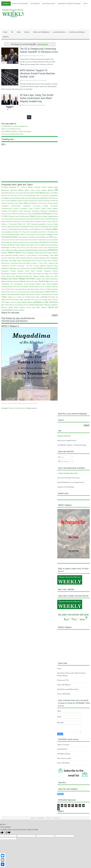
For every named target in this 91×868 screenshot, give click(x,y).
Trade (42, 294)
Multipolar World (33, 253)
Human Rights (52, 229)
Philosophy (13, 268)
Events (27, 219)
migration (4, 253)
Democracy (27, 211)
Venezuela (14, 302)
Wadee (30, 302)
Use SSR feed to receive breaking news (15, 126)
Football (26, 221)
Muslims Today (48, 255)
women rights (31, 307)
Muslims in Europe (25, 255)
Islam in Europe (20, 240)
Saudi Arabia (44, 281)
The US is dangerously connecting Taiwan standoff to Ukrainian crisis (39, 50)
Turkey (4, 297)
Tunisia (55, 294)
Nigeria (20, 261)
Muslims (16, 255)
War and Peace (52, 302)
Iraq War (47, 237)
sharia (44, 284)
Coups (31, 208)
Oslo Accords (34, 266)
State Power (6, 292)
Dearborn (15, 211)
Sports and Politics (46, 289)
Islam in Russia (29, 240)
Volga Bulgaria (22, 302)
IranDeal (37, 237)
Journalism (42, 245)
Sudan (20, 292)
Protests (20, 274)
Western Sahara (7, 307)
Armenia (4, 195)
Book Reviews (35, 4)
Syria (53, 292)
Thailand (23, 294)
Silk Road (20, 287)
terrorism (15, 294)
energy (45, 216)
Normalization (27, 260)
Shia (15, 287)
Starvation (55, 289)
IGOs (28, 232)
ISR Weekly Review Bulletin (16, 245)
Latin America (21, 248)
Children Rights (19, 203)
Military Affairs (15, 253)
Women (22, 307)
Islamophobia (35, 242)
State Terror (14, 292)
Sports (37, 289)
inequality (11, 234)
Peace (56, 266)
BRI (43, 198)
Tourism (37, 294)
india (56, 232)
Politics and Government (48, 268)
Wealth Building (34, 305)
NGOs (48, 258)
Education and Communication (19, 216)
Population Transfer (9, 271)
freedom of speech (47, 222)
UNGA (8, 300)
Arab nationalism (29, 193)
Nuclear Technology (11, 263)
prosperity (13, 274)
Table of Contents (63, 745)
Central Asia (54, 201)
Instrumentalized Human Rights (36, 235)
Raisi (14, 276)
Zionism (22, 310)
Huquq (3, 232)
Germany (50, 224)
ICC (21, 232)
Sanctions (35, 281)
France (32, 221)
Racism (9, 276)
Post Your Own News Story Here (12, 134)
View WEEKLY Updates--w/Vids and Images (16, 131)
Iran (33, 237)
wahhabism (37, 302)
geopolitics (42, 224)
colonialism (5, 206)
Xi (13, 310)
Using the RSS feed (64, 436)
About (86, 4)
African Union (29, 190)
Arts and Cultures (13, 195)
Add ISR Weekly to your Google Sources (71, 482)
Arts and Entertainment (28, 195)
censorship (45, 201)
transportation (48, 294)
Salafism (29, 281)
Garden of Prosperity (9, 224)
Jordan (36, 245)
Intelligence (50, 234)
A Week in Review (33, 187)
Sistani (32, 287)
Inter (56, 234)
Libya (46, 247)
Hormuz (44, 229)
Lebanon (41, 248)
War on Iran (13, 305)
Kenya (48, 245)
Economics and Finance (42, 214)
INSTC (23, 234)
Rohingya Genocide (13, 281)
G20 (54, 221)
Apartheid (5, 193)
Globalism (18, 227)
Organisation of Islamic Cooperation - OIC (15, 266)
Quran (51, 274)
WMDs (16, 307)
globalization (25, 227)
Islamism (27, 242)
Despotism (36, 211)
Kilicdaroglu (5, 247)
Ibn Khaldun (15, 232)
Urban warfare (35, 300)
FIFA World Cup (42, 219)
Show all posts (43, 44)
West (42, 305)
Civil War (50, 203)
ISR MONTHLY (45, 242)
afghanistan (14, 190)
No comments (41, 56)
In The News (50, 232)
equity (11, 219)
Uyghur (7, 302)
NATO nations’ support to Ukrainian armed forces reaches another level (37, 73)
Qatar (46, 274)
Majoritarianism (53, 248)
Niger (15, 260)
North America (37, 260)
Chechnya (10, 203)
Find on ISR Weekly (64, 694)
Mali (8, 250)
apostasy (12, 193)
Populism (20, 271)
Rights (4, 281)
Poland (24, 268)
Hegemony (5, 229)
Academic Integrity (47, 187)
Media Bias (34, 250)
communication (16, 206)
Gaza (20, 224)
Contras (16, 208)
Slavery (37, 287)
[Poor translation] (8, 833)
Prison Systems (37, 271)
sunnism (33, 292)
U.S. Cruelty (17, 297)
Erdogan (16, 219)
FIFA (36, 219)
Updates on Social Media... (66, 487)
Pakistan (43, 266)
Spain (33, 289)
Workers (44, 307)
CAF (3, 201)
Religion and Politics (27, 279)
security (26, 284)
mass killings (14, 250)
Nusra (28, 263)
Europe (22, 219)
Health (56, 227)
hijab (16, 229)
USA (3, 302)
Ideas (24, 232)
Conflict (45, 206)
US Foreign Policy (46, 300)
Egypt (33, 216)
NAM (56, 255)
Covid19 (37, 208)
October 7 (35, 263)
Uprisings (27, 300)
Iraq (42, 237)
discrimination (53, 211)
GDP (29, 224)
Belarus (19, 198)
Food (22, 222)
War (44, 302)
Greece (32, 227)
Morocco (24, 253)
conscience (54, 206)
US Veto (55, 300)
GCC (24, 224)
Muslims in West (37, 255)
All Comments (64, 461)
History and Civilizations (33, 229)
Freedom (37, 221)
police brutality (32, 268)
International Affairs (10, 237)
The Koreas (30, 294)
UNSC (21, 300)
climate (55, 203)
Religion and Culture (10, 279)
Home (5, 32)
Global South (11, 227)
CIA (38, 203)
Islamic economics (48, 240)
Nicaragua (55, 258)
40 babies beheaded (9, 187)
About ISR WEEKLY (64, 685)
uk (40, 297)
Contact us (57, 818)
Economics (29, 214)
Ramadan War (28, 276)
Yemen (16, 310)
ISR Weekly (6, 4)
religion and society (43, 279)
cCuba (39, 201)
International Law (25, 237)
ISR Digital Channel (64, 754)
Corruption (24, 208)
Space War (27, 289)
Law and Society (32, 247)
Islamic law (9, 242)
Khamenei (54, 245)
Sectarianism (18, 284)
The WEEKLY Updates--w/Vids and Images (72, 445)
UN (49, 297)
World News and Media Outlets (68, 689)
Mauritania (22, 250)
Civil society (43, 203)
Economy (55, 214)
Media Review (43, 250)
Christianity (32, 203)
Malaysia (4, 250)
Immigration (34, 232)
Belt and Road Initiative (30, 198)
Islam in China (11, 240)
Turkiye (10, 297)
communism (27, 206)
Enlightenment (53, 216)
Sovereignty (19, 289)
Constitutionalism (7, 209)
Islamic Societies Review (20, 4)
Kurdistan (13, 248)
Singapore (26, 287)
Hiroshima (21, 229)
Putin (42, 274)
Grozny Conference (42, 227)
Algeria (44, 190)
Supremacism (40, 292)
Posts (61, 457)
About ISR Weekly (63, 763)
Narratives (4, 258)
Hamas (51, 227)
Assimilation (54, 195)
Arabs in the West (52, 193)
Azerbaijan (5, 198)
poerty (19, 268)
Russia (23, 281)
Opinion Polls (53, 263)
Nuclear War (22, 263)
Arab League (19, 193)
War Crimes (5, 305)
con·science (37, 206)
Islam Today (38, 240)
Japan (32, 245)
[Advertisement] (50, 23)
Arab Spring (40, 193)
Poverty (27, 271)
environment (5, 219)
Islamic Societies (18, 242)
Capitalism (13, 201)
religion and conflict (52, 276)
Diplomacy (44, 211)
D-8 (10, 211)
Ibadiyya (8, 232)
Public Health (36, 274)
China (26, 203)
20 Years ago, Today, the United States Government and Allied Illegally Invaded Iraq (37, 98)
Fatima (32, 219)
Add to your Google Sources (11, 129)
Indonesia (4, 235)
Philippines (5, 268)
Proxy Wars (28, 274)
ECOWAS (5, 216)
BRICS (46, 198)
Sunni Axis (26, 292)
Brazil (40, 198)
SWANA (48, 292)
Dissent (4, 214)
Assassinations (45, 195)
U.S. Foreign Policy (29, 297)
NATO (18, 258)
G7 (57, 221)
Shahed (38, 284)
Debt (21, 211)
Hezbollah (11, 229)
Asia (38, 195)
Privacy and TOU (63, 680)
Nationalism (12, 258)
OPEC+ (46, 263)
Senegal (32, 284)
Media (28, 250)
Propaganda (47, 271)
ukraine (44, 297)
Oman (41, 263)
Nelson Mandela (40, 258)
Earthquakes (22, 214)
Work (38, 307)
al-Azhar (38, 190)
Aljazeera (51, 190)
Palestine (50, 266)
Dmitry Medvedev (12, 214)
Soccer (42, 287)
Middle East (53, 250)
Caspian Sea (33, 201)
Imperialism (41, 232)
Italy (28, 245)
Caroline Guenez (23, 201)
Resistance (54, 279)
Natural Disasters (27, 258)
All (12, 32)
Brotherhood (54, 198)
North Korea (48, 260)
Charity (4, 203)
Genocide (34, 224)
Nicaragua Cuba (7, 260)
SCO (12, 284)
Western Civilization (51, 305)
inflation (18, 234)
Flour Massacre (15, 221)
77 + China (21, 187)
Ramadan (19, 276)
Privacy (49, 818)
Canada (7, 201)
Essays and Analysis (49, 4)
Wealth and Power (23, 305)
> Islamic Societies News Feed (67, 473)
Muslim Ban (43, 253)
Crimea (43, 208)
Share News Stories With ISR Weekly (69, 4)
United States (15, 300)
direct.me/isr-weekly (64, 758)
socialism (48, 287)
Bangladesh (12, 198)
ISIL (51, 237)
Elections (39, 216)
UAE (37, 297)
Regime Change (39, 276)
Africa (21, 190)
